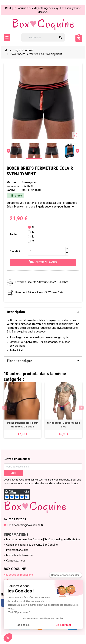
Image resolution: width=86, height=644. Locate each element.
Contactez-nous (16, 561)
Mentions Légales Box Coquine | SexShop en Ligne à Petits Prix (43, 539)
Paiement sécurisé (17, 550)
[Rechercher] (43, 37)
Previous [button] (4, 408)
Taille (13, 234)
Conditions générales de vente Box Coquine (32, 545)
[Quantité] (47, 251)
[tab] (43, 312)
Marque (12, 182)
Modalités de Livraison (19, 555)
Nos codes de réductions (18, 575)
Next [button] (82, 408)
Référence (13, 186)
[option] (22, 410)
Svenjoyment (30, 182)
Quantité (15, 251)
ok (13, 473)
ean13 (11, 190)
